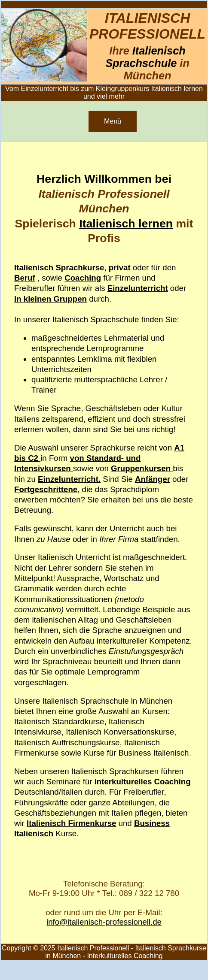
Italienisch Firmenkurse (71, 823)
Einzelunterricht (138, 288)
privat (120, 268)
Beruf (25, 278)
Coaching (83, 278)
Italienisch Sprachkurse (59, 268)
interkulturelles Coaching (143, 782)
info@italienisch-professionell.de (104, 922)
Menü (113, 121)
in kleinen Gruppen (50, 299)
